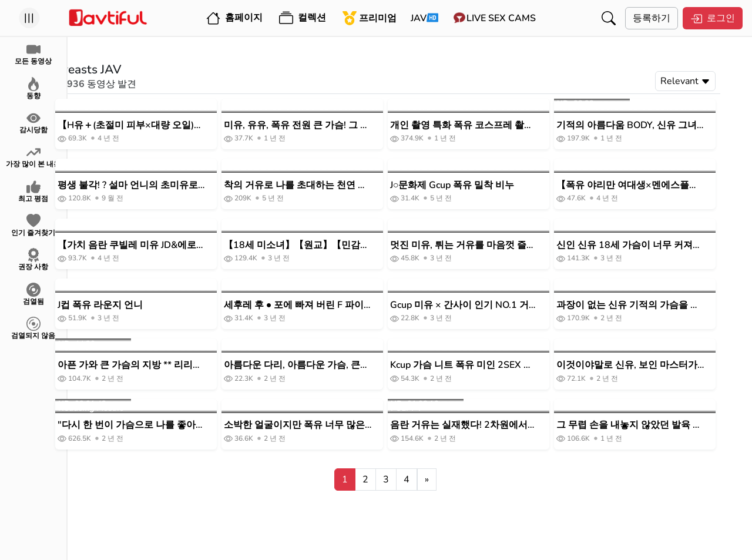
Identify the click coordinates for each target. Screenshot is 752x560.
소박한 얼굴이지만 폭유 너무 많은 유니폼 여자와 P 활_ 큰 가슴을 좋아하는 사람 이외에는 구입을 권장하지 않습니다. (322, 425)
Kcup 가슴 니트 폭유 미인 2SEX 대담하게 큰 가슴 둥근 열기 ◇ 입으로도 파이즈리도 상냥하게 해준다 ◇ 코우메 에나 (488, 365)
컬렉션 (303, 18)
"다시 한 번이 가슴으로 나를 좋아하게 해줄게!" (156, 425)
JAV (419, 18)
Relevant (710, 81)
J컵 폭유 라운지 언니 (125, 305)
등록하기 (652, 18)
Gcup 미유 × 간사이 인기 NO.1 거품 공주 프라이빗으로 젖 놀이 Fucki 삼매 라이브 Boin (488, 305)
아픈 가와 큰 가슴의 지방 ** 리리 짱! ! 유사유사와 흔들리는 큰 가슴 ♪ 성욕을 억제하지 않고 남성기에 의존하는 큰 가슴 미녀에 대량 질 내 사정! (155, 365)
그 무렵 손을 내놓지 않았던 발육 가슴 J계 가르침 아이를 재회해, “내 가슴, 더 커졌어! (654, 425)
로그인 (713, 18)
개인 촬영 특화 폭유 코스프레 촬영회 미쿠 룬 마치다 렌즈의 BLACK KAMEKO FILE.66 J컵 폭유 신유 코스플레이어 (486, 125)
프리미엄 (370, 18)
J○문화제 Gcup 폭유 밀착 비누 (477, 185)
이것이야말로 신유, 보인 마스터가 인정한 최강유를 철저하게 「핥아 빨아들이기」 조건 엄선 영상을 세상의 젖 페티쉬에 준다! (652, 365)
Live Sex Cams (501, 18)
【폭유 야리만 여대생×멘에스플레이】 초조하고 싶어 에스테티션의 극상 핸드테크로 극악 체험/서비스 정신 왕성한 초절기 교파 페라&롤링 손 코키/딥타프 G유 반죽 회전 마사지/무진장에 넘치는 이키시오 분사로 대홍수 (655, 185)
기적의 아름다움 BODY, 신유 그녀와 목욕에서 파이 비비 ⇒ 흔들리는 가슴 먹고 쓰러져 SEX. (653, 125)
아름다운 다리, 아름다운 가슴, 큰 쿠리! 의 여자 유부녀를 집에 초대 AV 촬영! (317, 365)
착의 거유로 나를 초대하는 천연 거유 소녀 (320, 185)
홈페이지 (234, 18)
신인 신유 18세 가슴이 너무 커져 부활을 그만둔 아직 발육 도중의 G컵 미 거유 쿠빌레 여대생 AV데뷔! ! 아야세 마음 (653, 245)
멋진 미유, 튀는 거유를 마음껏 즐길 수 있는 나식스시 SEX (488, 245)
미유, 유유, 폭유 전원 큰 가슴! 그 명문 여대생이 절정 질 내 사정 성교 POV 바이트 (321, 125)
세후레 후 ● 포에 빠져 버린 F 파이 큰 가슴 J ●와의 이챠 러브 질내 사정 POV (322, 305)
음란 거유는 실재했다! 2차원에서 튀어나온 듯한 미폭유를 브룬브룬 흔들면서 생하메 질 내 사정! (484, 425)
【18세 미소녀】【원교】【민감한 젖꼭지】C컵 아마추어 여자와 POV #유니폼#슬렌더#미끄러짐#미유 (321, 245)
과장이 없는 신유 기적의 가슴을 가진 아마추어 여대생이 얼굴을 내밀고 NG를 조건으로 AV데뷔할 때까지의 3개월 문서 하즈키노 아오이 (653, 305)
